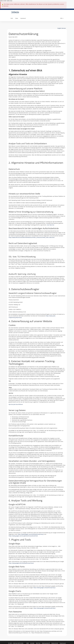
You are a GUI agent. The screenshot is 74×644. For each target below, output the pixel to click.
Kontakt (32, 643)
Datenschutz (55, 643)
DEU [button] (62, 18)
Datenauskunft (46, 643)
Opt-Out (38, 643)
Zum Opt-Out (51, 225)
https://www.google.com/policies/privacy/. (45, 588)
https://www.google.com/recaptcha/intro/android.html (23, 536)
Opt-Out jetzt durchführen (16, 404)
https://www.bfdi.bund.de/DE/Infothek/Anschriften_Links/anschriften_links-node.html (32, 237)
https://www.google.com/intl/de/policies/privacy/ (31, 534)
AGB (28, 643)
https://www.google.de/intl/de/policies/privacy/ (21, 563)
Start (12, 18)
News (17, 18)
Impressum (23, 18)
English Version (62, 28)
